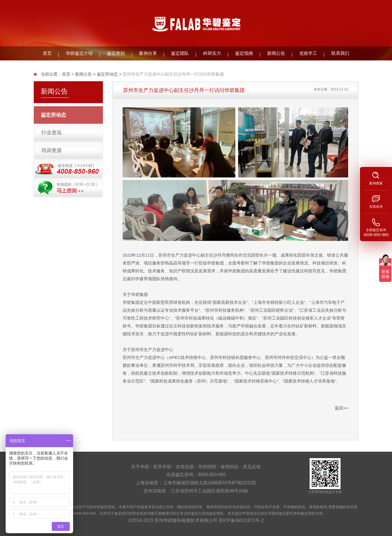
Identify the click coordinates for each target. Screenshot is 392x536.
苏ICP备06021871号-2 (241, 520)
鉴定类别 (116, 53)
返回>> (341, 408)
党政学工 (308, 53)
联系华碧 (162, 467)
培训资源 (51, 150)
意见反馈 (252, 467)
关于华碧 (140, 467)
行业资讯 (51, 133)
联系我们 (340, 53)
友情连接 (185, 467)
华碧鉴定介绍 (79, 53)
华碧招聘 (207, 467)
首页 (47, 53)
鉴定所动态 (107, 74)
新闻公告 (276, 53)
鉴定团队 (180, 53)
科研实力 (212, 53)
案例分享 (148, 53)
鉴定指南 (244, 53)
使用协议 (229, 467)
